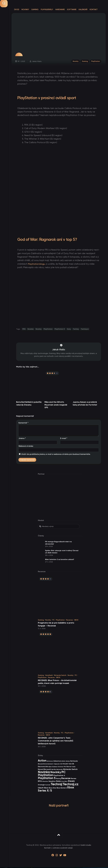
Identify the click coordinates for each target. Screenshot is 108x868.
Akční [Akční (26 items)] (64, 762)
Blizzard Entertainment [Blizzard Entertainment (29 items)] (46, 765)
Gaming (35, 9)
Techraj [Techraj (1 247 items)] (56, 785)
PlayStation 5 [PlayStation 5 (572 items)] (47, 779)
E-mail (64, 439)
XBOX (76, 621)
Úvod (17, 9)
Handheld (49, 676)
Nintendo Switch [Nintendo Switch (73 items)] (70, 770)
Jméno (22, 439)
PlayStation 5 (60, 330)
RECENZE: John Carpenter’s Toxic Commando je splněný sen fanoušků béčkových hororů (56, 742)
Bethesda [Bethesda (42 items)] (74, 762)
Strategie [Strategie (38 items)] (41, 785)
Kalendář (83, 9)
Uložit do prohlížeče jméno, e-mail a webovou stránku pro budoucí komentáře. (56, 455)
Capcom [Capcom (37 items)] (57, 765)
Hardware (60, 9)
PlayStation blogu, (38, 265)
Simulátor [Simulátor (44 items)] (52, 782)
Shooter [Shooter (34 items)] (45, 782)
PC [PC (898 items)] (64, 773)
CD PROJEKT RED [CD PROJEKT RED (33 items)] (66, 765)
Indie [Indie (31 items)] (74, 767)
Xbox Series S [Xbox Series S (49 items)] (62, 789)
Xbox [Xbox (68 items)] (46, 789)
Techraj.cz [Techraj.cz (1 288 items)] (71, 785)
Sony (69, 330)
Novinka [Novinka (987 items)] (44, 773)
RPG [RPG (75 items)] (40, 782)
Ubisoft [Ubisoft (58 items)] (41, 789)
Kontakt (94, 9)
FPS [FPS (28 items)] (65, 767)
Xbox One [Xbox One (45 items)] (52, 789)
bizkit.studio (86, 846)
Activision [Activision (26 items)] (50, 762)
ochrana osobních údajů (63, 849)
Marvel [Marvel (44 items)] (40, 770)
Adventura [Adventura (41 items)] (58, 762)
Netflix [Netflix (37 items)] (54, 770)
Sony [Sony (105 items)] (58, 782)
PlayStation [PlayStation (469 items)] (45, 776)
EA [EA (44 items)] (73, 765)
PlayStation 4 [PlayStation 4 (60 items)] (59, 776)
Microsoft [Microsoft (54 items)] (47, 770)
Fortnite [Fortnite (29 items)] (60, 767)
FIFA (24, 330)
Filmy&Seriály (47, 9)
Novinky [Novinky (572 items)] (56, 773)
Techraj (76, 330)
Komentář (23, 423)
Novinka (31, 330)
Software (72, 9)
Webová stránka (26, 447)
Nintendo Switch (60, 676)
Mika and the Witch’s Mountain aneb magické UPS (56, 405)
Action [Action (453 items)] (42, 761)
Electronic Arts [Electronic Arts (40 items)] (43, 767)
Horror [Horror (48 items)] (69, 767)
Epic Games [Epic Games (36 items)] (53, 767)
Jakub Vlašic (37, 62)
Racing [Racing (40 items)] (58, 779)
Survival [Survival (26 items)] (48, 786)
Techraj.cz (85, 330)
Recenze (69, 621)
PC (53, 621)
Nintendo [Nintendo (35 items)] (60, 770)
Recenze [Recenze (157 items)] (66, 779)
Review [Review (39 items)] (74, 779)
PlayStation (95, 62)
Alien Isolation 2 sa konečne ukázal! (60, 560)
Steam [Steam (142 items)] (71, 782)
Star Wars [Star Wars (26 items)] (64, 782)
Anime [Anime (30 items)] (68, 762)
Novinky (25, 9)
